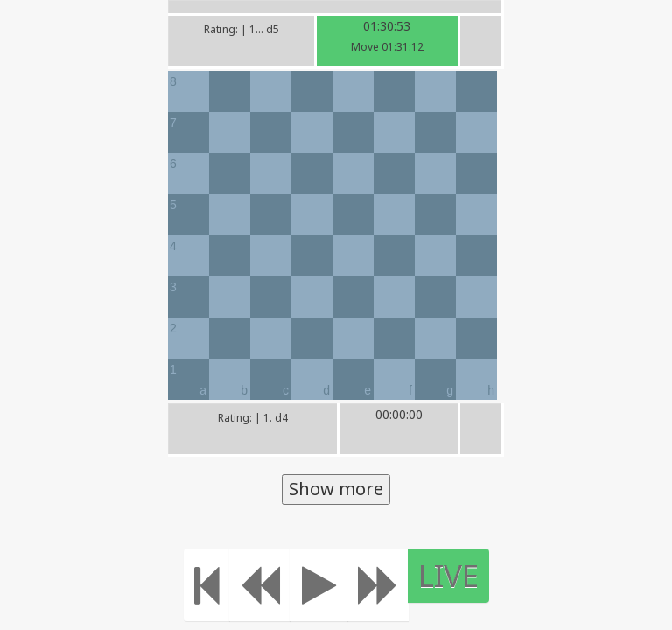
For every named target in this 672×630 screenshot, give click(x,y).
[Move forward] (378, 585)
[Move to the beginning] (207, 585)
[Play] (319, 585)
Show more (336, 489)
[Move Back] (260, 585)
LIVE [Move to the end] (448, 575)
